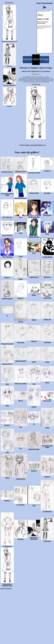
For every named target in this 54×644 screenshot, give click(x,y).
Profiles (21, 278)
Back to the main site (6, 589)
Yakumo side (47, 319)
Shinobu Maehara (34, 236)
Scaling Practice (34, 276)
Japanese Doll (47, 297)
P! (7, 315)
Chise (7, 383)
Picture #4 (47, 170)
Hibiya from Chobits (21, 383)
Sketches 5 (7, 500)
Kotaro (47, 382)
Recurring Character (21, 197)
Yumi (34, 383)
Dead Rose (9, 106)
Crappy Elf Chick (7, 235)
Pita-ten (21, 400)
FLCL (34, 252)
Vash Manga (47, 342)
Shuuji (47, 427)
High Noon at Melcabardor (9, 85)
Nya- (21, 448)
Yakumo (34, 319)
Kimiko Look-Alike (34, 216)
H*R (21, 426)
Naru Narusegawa (7, 256)
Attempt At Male (34, 192)
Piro (21, 217)
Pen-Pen (21, 321)
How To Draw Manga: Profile (7, 194)
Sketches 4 (47, 476)
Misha (7, 405)
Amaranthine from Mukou (47, 446)
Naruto (34, 361)
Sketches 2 (7, 424)
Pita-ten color (47, 400)
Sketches (34, 406)
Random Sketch (21, 478)
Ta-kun (21, 256)
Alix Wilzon (47, 192)
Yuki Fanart (9, 66)
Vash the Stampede (7, 298)
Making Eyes (47, 276)
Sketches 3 (34, 470)
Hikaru (34, 294)
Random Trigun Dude (7, 343)
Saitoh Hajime (47, 214)
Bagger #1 (7, 277)
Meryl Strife (21, 342)
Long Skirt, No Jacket (34, 172)
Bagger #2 (21, 297)
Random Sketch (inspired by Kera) (9, 41)
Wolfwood (34, 341)
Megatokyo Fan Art (7, 171)
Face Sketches (21, 504)
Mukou (7, 477)
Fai (34, 423)
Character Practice (7, 363)
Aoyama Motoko (47, 256)
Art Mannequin (47, 511)
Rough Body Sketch (34, 448)
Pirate (47, 233)
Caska (21, 232)
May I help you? (7, 216)
